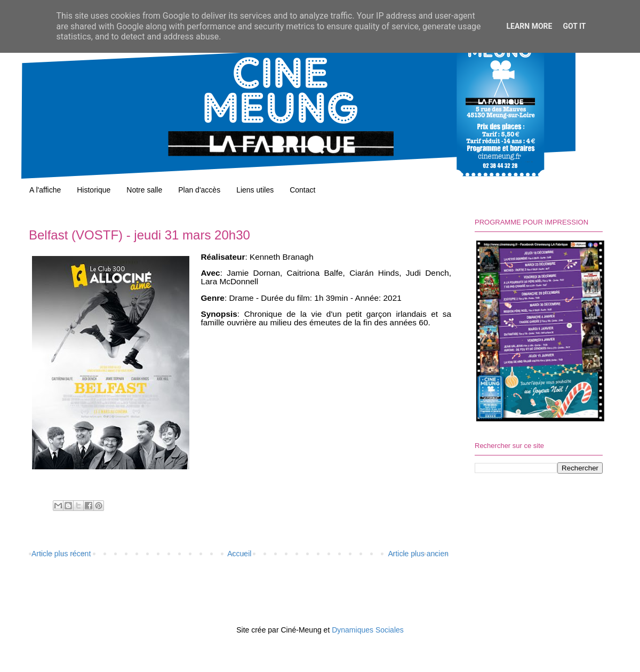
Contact (302, 190)
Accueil (239, 554)
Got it (574, 26)
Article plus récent (61, 554)
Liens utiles (255, 190)
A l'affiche (45, 190)
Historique (94, 190)
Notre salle (144, 190)
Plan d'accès (199, 190)
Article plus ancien (418, 554)
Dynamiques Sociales (368, 630)
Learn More (529, 26)
